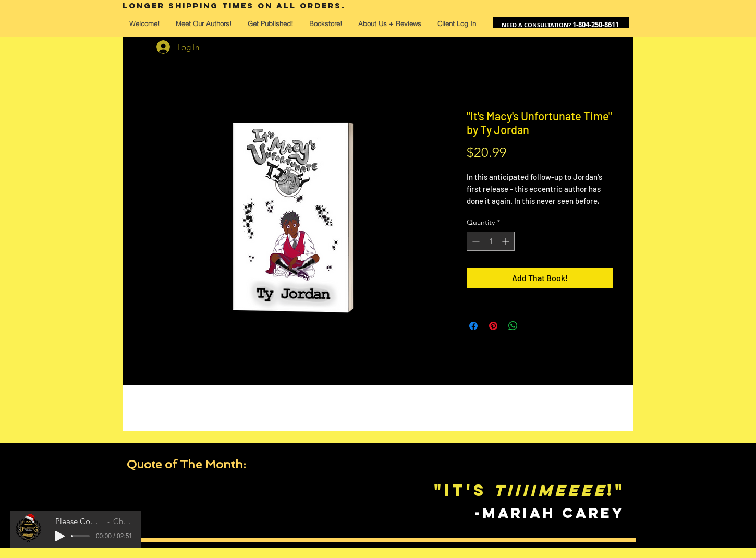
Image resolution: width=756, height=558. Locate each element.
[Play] (60, 536)
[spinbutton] (491, 241)
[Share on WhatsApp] (513, 326)
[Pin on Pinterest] (493, 326)
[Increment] (507, 241)
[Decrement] (475, 241)
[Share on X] (533, 326)
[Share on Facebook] (473, 326)
